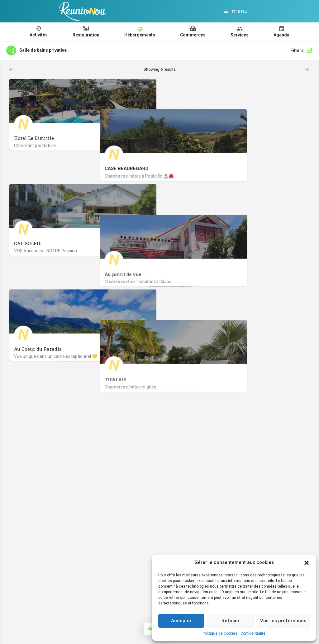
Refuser (231, 621)
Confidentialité (253, 633)
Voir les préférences (283, 621)
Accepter (181, 621)
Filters (302, 50)
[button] (307, 563)
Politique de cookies (220, 633)
